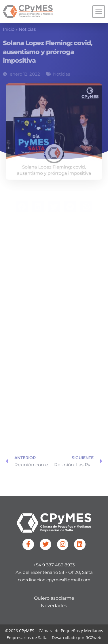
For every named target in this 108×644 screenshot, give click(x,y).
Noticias (27, 29)
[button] (99, 12)
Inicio (9, 29)
